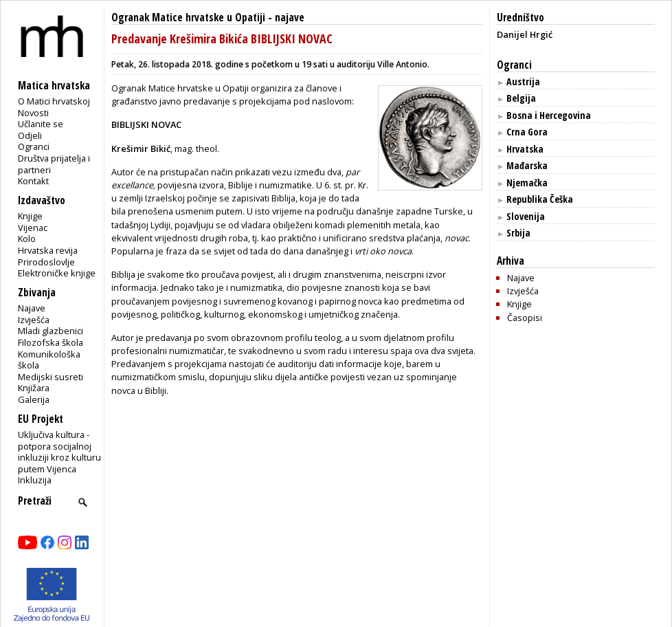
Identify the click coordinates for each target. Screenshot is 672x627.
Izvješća (34, 320)
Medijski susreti (51, 377)
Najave (32, 308)
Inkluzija (35, 480)
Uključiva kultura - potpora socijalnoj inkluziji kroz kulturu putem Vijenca (59, 452)
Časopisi (525, 318)
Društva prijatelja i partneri (54, 164)
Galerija (34, 399)
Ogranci (34, 146)
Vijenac (33, 228)
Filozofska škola (51, 342)
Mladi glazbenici (51, 331)
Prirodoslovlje (46, 262)
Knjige (30, 216)
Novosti (33, 113)
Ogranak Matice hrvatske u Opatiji (188, 18)
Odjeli (30, 135)
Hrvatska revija (48, 250)
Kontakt (33, 181)
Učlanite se (41, 124)
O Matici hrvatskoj (54, 101)
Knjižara (34, 388)
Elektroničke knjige (57, 273)
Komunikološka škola (49, 360)
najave (290, 18)
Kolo (27, 239)
